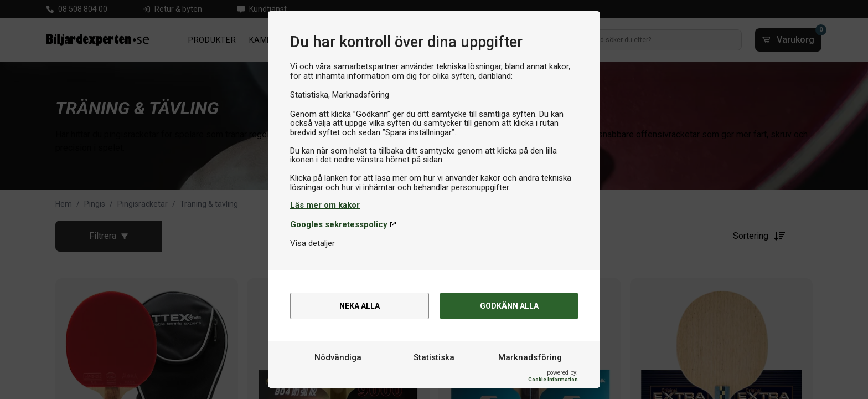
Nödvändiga (338, 373)
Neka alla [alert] (360, 306)
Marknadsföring (530, 373)
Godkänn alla (509, 306)
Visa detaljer (312, 243)
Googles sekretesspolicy (339, 224)
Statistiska (434, 373)
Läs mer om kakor (325, 205)
